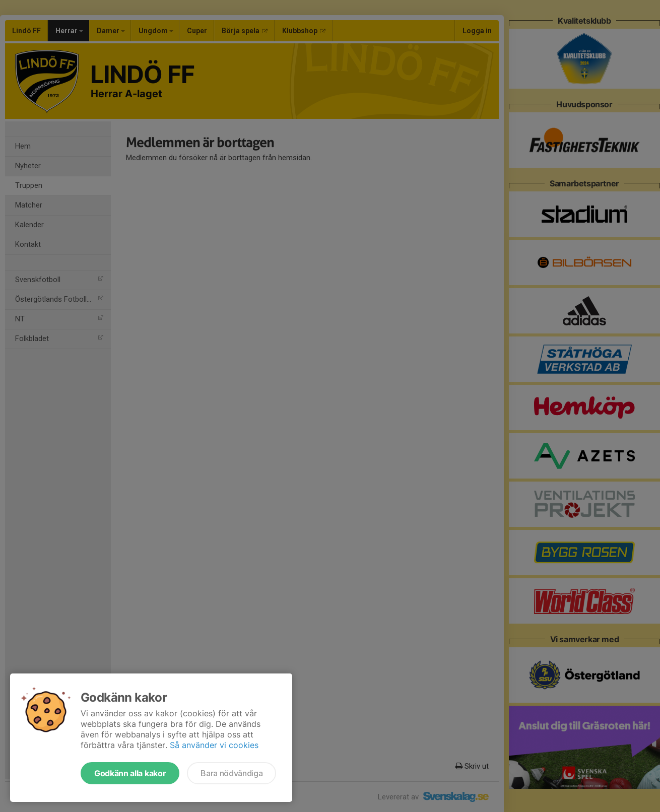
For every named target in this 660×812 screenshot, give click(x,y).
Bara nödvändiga (232, 773)
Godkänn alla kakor (130, 773)
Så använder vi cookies (214, 745)
